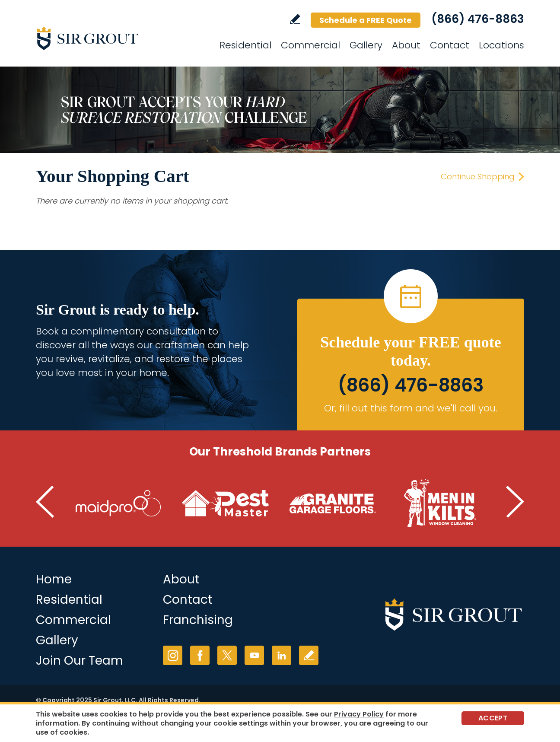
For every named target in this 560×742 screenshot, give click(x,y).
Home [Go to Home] (54, 579)
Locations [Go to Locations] (501, 45)
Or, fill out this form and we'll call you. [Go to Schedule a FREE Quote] (411, 408)
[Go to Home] (114, 38)
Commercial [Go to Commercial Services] (310, 45)
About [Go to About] (406, 45)
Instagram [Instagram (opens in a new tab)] (173, 655)
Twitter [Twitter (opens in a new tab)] (227, 655)
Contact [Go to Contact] (450, 45)
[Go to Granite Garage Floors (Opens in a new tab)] (333, 503)
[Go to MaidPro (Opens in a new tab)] (118, 503)
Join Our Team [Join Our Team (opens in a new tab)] (80, 661)
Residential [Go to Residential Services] (245, 45)
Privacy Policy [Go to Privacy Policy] (359, 714)
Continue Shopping (478, 177)
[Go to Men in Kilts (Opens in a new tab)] (440, 503)
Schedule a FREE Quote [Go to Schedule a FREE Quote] (366, 20)
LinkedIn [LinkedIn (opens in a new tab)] (282, 655)
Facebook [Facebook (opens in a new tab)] (200, 655)
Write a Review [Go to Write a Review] (295, 19)
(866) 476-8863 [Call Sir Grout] (478, 19)
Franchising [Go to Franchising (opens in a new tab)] (198, 620)
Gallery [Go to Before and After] (57, 640)
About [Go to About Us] (181, 579)
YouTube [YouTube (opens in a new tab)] (254, 655)
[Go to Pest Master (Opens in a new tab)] (226, 503)
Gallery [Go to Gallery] (366, 45)
